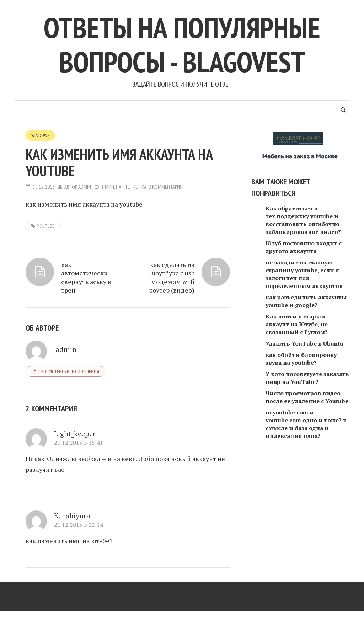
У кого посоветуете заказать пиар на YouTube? (307, 378)
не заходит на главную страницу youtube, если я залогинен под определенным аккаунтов (304, 274)
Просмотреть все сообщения (69, 371)
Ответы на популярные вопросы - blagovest (182, 45)
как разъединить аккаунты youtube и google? (306, 301)
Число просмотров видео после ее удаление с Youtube (307, 397)
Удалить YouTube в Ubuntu (304, 343)
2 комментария (165, 187)
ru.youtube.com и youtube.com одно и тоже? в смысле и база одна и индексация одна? (306, 424)
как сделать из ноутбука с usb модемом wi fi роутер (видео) (172, 277)
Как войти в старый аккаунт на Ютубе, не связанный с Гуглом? (297, 324)
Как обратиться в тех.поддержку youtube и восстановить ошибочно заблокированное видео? (303, 220)
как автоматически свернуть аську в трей (86, 277)
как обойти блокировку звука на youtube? (301, 359)
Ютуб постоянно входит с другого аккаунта (304, 247)
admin (85, 187)
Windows (40, 135)
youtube (46, 226)
